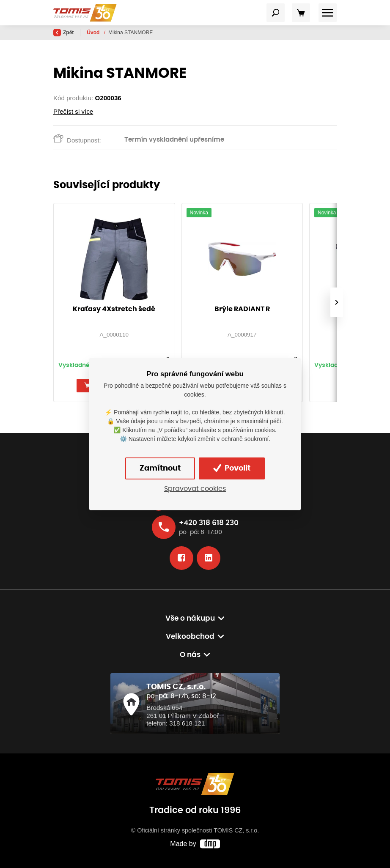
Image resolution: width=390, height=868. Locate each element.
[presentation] (337, 302)
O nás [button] (190, 655)
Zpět (63, 33)
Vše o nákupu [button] (190, 618)
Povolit (232, 468)
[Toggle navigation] (276, 13)
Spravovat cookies (195, 489)
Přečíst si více (73, 111)
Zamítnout (160, 468)
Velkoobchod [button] (190, 637)
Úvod (94, 33)
